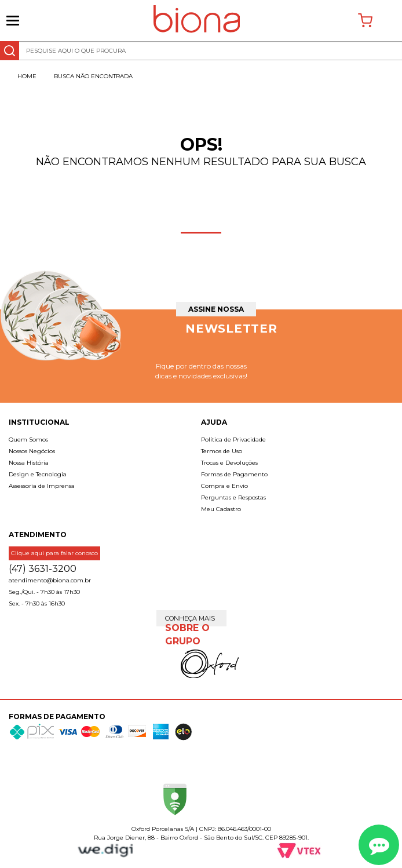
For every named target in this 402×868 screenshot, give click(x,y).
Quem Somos (28, 440)
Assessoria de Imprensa (42, 486)
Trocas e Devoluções (229, 463)
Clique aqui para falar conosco (54, 553)
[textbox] (201, 51)
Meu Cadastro (221, 509)
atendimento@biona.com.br (50, 580)
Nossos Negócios (32, 451)
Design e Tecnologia (38, 474)
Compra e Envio (224, 486)
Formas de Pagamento (234, 474)
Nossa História (29, 463)
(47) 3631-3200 (43, 569)
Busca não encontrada (93, 76)
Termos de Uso (222, 451)
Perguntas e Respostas (233, 497)
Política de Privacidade (233, 440)
